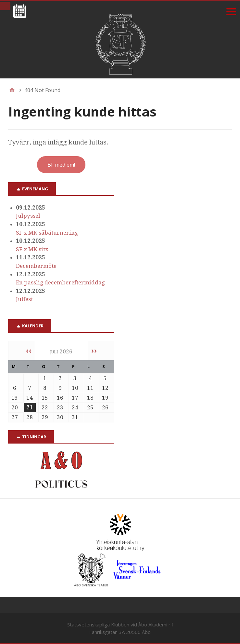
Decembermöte (36, 266)
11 (90, 388)
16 (60, 398)
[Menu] (231, 12)
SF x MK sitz (32, 249)
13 (15, 398)
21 (30, 407)
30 (60, 417)
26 (105, 407)
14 (30, 398)
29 (45, 417)
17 (75, 398)
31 (75, 417)
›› (94, 350)
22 (45, 407)
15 (45, 398)
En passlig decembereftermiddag (60, 282)
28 (30, 417)
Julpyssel (28, 216)
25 (90, 407)
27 (15, 417)
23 (60, 407)
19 (105, 398)
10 (75, 388)
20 (15, 407)
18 (90, 398)
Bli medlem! (61, 165)
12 (105, 388)
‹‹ (29, 350)
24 (75, 407)
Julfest (24, 299)
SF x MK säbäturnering (47, 233)
